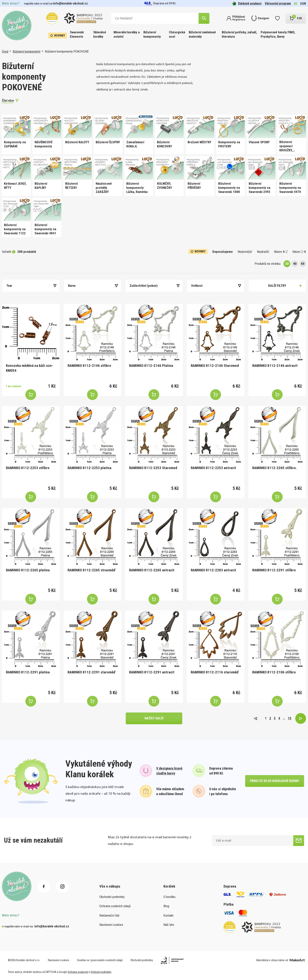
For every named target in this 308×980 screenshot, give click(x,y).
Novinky (58, 36)
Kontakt (168, 915)
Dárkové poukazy (247, 3)
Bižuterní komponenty (152, 34)
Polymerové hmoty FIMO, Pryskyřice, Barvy (278, 34)
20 (287, 264)
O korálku (169, 897)
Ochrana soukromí (78, 972)
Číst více (8, 100)
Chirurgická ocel (177, 34)
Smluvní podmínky (101, 972)
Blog (166, 906)
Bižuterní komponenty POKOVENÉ (67, 51)
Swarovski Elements (77, 34)
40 (295, 264)
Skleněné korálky (100, 34)
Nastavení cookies (111, 925)
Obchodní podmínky (112, 897)
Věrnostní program (278, 3)
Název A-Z (281, 252)
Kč (296, 4)
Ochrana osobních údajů (115, 906)
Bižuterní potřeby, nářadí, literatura (239, 34)
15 (290, 718)
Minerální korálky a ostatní (127, 34)
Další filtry (277, 286)
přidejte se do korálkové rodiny (275, 781)
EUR (303, 4)
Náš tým (169, 925)
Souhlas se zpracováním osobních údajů (100, 960)
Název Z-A (299, 252)
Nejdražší (263, 252)
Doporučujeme (223, 252)
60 (303, 264)
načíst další (154, 718)
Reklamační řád (109, 915)
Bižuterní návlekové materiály (202, 34)
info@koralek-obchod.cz (70, 3)
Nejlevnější (245, 252)
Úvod (5, 51)
